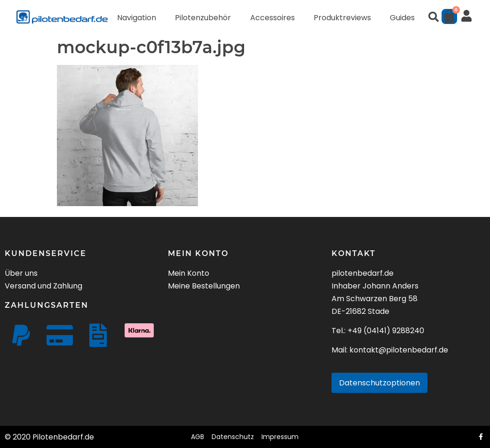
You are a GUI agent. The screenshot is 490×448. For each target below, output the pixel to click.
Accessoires (273, 18)
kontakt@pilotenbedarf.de (399, 350)
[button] (434, 17)
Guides (402, 18)
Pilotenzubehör (203, 18)
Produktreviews (342, 18)
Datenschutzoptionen (379, 383)
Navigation (137, 18)
